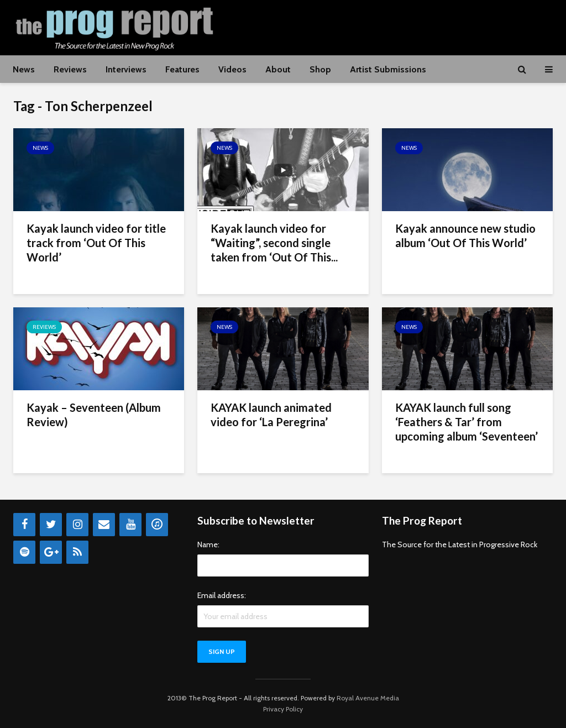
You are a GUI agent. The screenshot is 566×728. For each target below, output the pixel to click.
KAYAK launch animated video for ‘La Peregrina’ (271, 415)
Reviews (70, 69)
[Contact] (104, 525)
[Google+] (51, 552)
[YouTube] (130, 525)
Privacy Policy (283, 709)
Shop (320, 69)
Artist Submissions (388, 69)
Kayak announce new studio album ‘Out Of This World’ (465, 235)
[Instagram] (77, 525)
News (24, 69)
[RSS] (77, 552)
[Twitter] (51, 525)
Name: (208, 544)
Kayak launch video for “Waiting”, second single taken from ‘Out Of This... (274, 243)
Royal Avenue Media (368, 698)
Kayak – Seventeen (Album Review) (94, 415)
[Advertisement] (352, 26)
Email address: (222, 595)
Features (182, 69)
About (278, 69)
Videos (232, 69)
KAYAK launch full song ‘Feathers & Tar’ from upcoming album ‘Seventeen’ (467, 422)
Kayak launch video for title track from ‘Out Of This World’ (96, 243)
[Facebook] (24, 525)
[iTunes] (157, 525)
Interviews (126, 69)
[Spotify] (24, 552)
